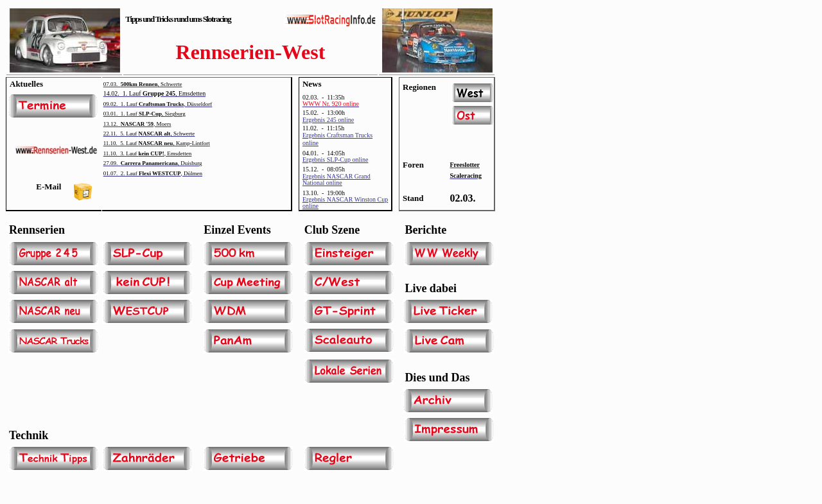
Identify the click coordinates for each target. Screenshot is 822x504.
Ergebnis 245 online (328, 120)
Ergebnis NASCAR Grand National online (337, 179)
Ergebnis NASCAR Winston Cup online (345, 203)
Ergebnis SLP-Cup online (336, 160)
